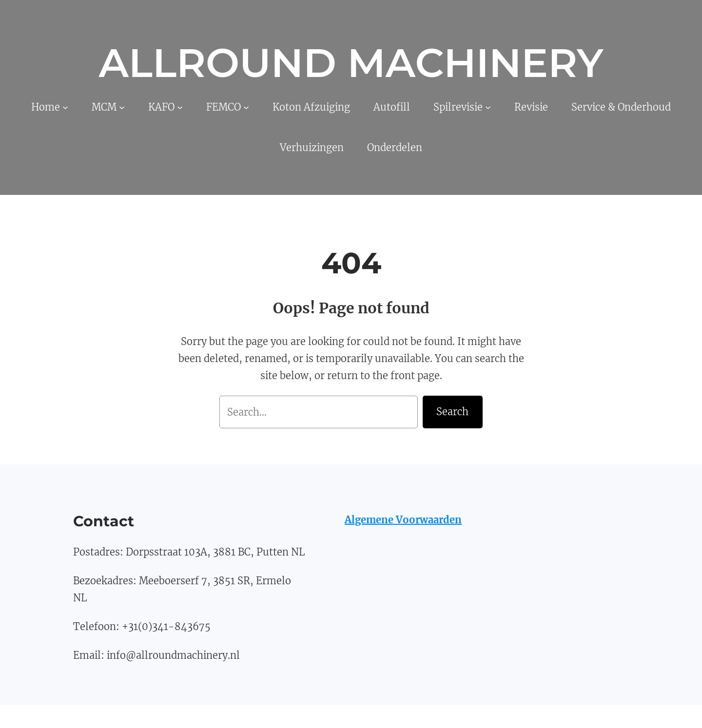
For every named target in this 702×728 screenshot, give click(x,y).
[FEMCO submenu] (246, 107)
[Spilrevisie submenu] (488, 107)
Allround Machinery (351, 63)
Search (452, 412)
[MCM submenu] (122, 107)
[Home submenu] (65, 107)
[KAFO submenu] (180, 107)
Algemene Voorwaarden (403, 520)
